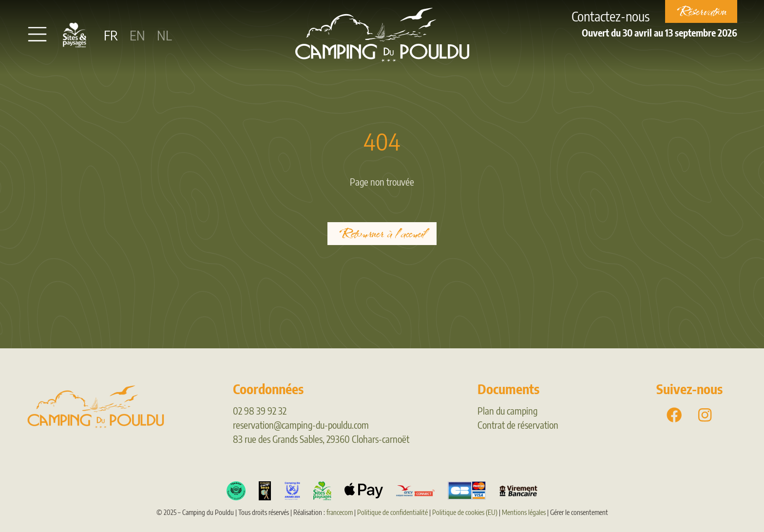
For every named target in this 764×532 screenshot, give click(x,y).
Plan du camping (507, 411)
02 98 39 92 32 (260, 411)
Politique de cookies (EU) (465, 512)
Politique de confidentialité (392, 512)
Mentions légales (524, 512)
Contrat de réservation (518, 425)
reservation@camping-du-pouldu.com (301, 425)
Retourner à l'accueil (382, 234)
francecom (340, 512)
